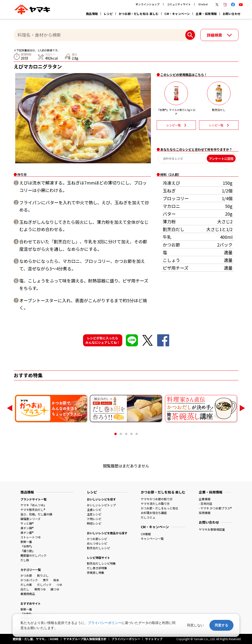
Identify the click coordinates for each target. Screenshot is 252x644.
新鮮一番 (26, 542)
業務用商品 (28, 594)
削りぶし (43, 575)
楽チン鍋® (27, 528)
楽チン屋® (27, 532)
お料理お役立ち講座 (154, 513)
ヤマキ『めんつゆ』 (33, 505)
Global (203, 4)
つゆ (59, 585)
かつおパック (29, 580)
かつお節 (26, 575)
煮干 (46, 580)
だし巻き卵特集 (97, 568)
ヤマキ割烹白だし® (33, 510)
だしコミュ (148, 517)
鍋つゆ (55, 589)
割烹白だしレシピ (98, 548)
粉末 (56, 580)
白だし (25, 589)
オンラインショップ (147, 4)
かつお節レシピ (97, 539)
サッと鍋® (27, 523)
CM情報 (146, 534)
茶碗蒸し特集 (96, 572)
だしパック (44, 585)
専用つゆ (40, 589)
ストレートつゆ (31, 537)
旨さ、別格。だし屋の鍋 (36, 514)
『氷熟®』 (27, 546)
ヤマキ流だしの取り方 (155, 504)
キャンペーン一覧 (152, 538)
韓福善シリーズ (30, 519)
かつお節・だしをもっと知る (160, 508)
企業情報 (205, 499)
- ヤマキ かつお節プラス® (215, 508)
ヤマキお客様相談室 (212, 529)
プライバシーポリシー (105, 623)
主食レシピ (94, 510)
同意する (221, 625)
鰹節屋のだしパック (33, 555)
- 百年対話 (205, 504)
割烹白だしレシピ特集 (101, 563)
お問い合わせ (232, 14)
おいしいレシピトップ (101, 505)
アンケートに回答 (221, 158)
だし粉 (25, 560)
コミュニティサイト (179, 4)
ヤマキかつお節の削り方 (157, 499)
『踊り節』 (28, 551)
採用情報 (205, 513)
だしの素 (26, 585)
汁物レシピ (94, 519)
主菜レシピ (94, 514)
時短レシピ (94, 523)
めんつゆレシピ (97, 543)
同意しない (195, 625)
